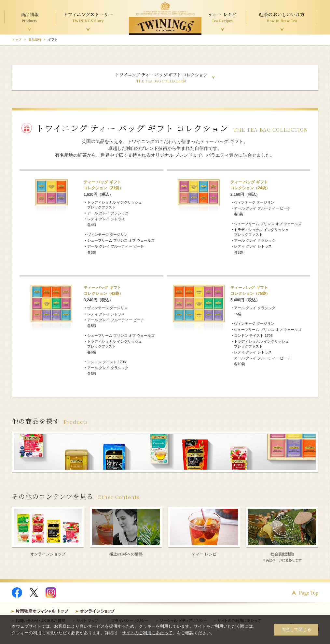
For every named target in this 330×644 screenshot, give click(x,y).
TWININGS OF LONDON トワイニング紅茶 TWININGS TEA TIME (165, 18)
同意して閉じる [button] (296, 630)
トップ (17, 40)
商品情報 (35, 40)
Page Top (309, 593)
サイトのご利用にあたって (147, 633)
